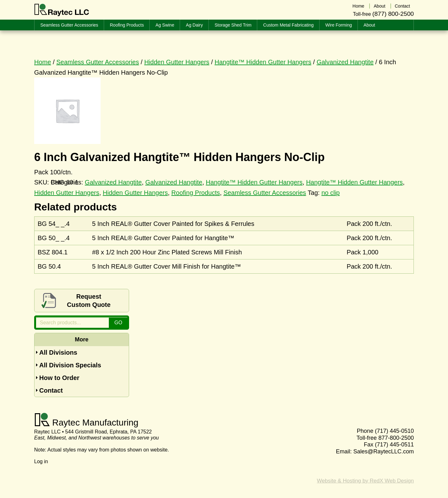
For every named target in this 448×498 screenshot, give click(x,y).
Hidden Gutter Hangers (177, 62)
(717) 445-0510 (394, 431)
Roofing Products (196, 193)
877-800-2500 (396, 438)
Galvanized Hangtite (345, 62)
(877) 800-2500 (393, 14)
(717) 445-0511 (394, 445)
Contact (51, 390)
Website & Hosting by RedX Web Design (365, 481)
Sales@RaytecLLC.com (384, 451)
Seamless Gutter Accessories (98, 62)
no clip (331, 193)
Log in (41, 461)
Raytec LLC (62, 10)
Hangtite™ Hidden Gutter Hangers (263, 62)
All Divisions (58, 352)
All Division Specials (70, 365)
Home (43, 62)
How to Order (59, 378)
